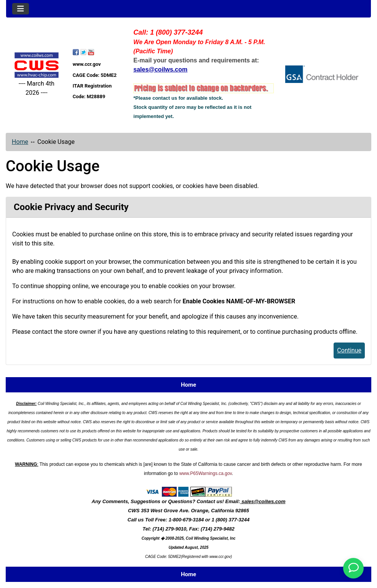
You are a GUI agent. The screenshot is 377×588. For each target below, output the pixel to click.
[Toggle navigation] (21, 9)
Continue (349, 350)
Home (20, 142)
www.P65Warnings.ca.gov (206, 473)
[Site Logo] (37, 65)
